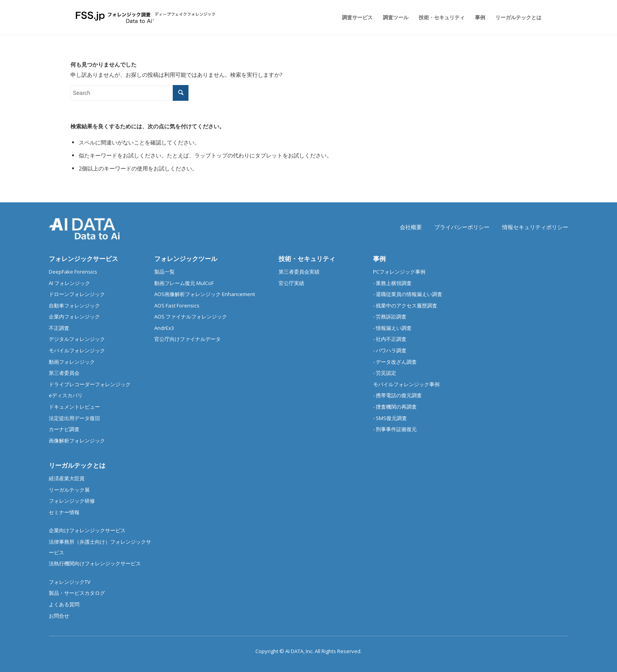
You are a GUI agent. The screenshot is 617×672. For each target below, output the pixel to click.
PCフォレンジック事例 (399, 272)
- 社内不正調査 (390, 339)
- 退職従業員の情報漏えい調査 (408, 294)
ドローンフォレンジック (77, 294)
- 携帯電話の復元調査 (397, 395)
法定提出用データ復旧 (74, 418)
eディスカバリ (66, 395)
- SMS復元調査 (390, 418)
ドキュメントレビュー (74, 407)
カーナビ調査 (64, 429)
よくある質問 (64, 604)
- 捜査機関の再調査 (395, 407)
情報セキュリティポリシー (535, 227)
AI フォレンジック (69, 283)
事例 (379, 259)
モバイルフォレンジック (77, 350)
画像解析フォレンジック (77, 441)
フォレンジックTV (70, 582)
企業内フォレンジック (74, 317)
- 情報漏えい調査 (392, 328)
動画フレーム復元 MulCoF (184, 283)
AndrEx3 (164, 328)
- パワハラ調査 (390, 350)
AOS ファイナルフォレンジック (191, 317)
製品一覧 (164, 272)
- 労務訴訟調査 (390, 317)
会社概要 (411, 227)
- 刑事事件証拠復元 (395, 429)
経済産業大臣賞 (67, 478)
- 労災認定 (385, 373)
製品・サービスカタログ (77, 593)
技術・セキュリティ (307, 259)
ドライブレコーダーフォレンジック (90, 384)
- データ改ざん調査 (395, 362)
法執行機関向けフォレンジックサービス (95, 563)
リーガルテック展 (69, 490)
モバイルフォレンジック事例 (406, 384)
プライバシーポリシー (462, 227)
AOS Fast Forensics (177, 305)
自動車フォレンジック (74, 305)
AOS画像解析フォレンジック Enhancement (205, 294)
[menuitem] (357, 17)
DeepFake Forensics (73, 272)
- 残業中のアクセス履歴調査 (405, 305)
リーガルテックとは (77, 465)
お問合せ (59, 616)
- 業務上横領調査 (392, 283)
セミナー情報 (64, 512)
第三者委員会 (64, 373)
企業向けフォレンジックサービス (87, 530)
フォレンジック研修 (72, 501)
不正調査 (59, 328)
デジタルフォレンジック (77, 339)
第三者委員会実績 (299, 272)
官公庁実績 (291, 283)
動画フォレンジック (72, 362)
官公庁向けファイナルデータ (188, 339)
